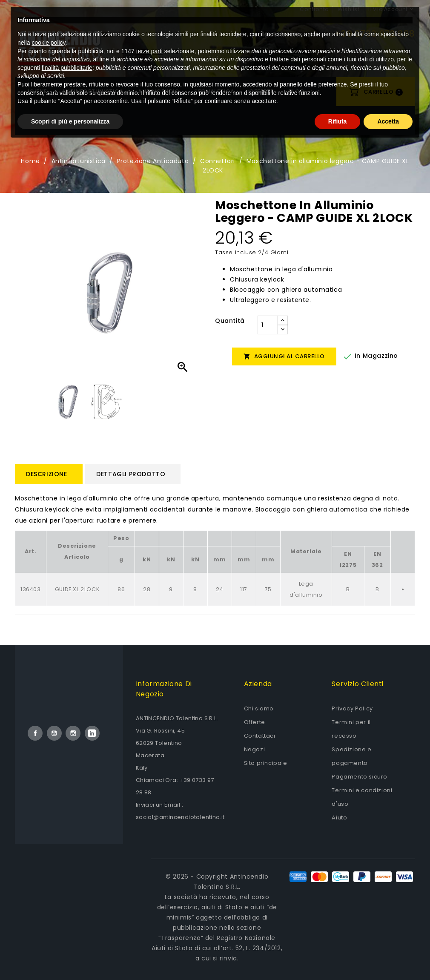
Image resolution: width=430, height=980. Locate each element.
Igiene (37, 91)
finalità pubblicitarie (67, 903)
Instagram (73, 733)
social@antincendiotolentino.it (180, 817)
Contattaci (260, 736)
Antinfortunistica (93, 91)
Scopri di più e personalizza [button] (70, 957)
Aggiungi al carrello (284, 356)
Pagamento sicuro (360, 777)
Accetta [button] (388, 957)
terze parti (149, 886)
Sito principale (266, 763)
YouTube (54, 733)
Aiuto (339, 818)
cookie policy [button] (48, 878)
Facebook (35, 733)
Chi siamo (259, 708)
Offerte (255, 722)
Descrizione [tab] (47, 474)
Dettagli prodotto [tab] (131, 474)
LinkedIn (92, 733)
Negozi (255, 749)
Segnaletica (214, 91)
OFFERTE (261, 91)
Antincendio (159, 91)
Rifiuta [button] (338, 957)
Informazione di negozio (164, 689)
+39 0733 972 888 (375, 34)
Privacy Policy (352, 708)
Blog (297, 91)
